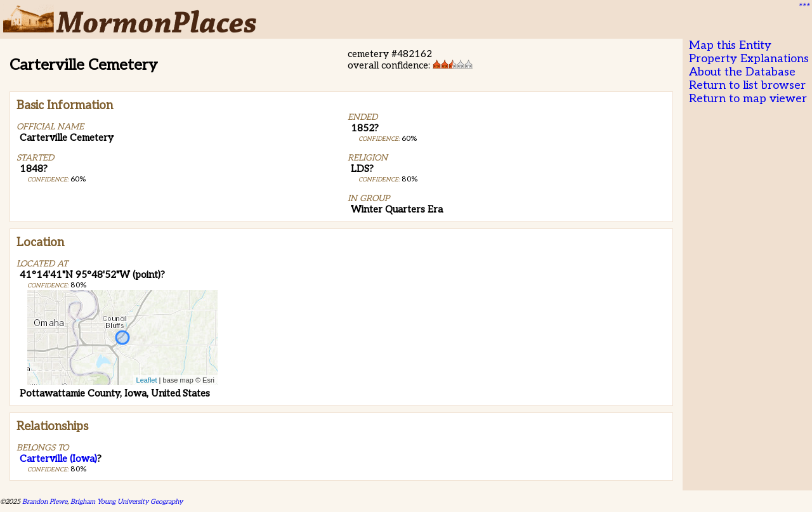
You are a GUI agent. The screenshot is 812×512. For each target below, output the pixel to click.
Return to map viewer (748, 99)
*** (803, 7)
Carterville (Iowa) (58, 459)
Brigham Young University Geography (127, 502)
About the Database (742, 72)
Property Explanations (749, 59)
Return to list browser (747, 85)
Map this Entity (730, 45)
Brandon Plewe (45, 502)
